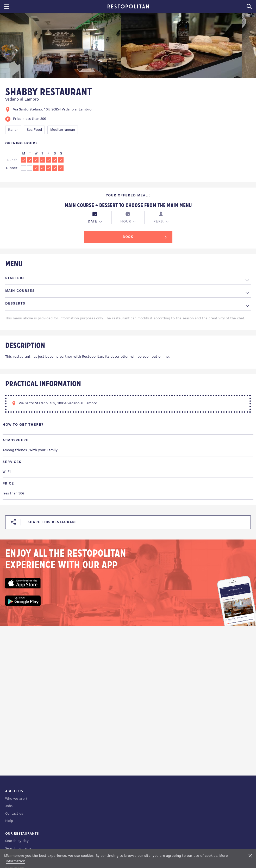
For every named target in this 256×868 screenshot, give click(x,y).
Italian (13, 130)
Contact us (14, 814)
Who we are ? (16, 799)
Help (9, 821)
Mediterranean (63, 130)
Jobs (9, 806)
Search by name (18, 849)
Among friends (15, 450)
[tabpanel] (61, 46)
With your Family (43, 450)
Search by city (17, 841)
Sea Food (34, 130)
